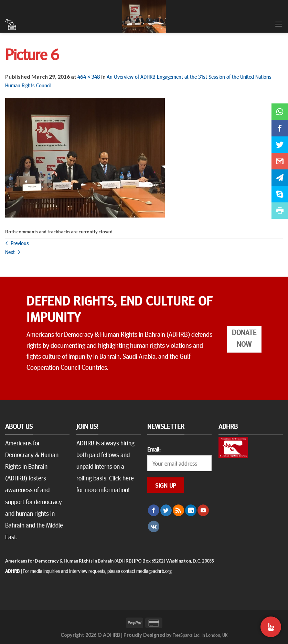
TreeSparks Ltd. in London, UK (200, 635)
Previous (17, 243)
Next (13, 252)
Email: (154, 449)
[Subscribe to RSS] (178, 510)
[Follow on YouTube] (203, 510)
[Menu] (279, 24)
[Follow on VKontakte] (154, 526)
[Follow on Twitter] (166, 510)
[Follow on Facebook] (154, 510)
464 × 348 (89, 76)
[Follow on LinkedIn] (191, 510)
